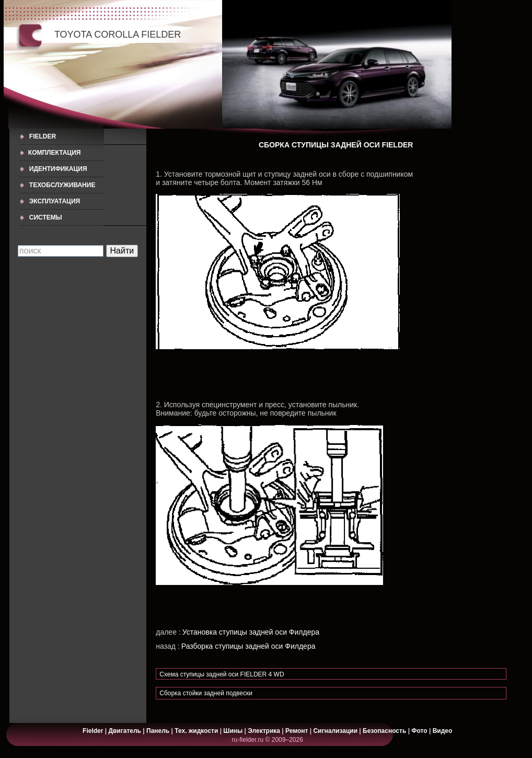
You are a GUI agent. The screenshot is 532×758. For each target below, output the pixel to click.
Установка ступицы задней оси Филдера (251, 632)
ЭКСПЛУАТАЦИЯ (55, 201)
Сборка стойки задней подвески (206, 693)
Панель (158, 731)
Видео (443, 731)
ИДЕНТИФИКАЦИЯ (58, 169)
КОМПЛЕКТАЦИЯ (55, 153)
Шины (233, 731)
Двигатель (125, 731)
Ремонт (297, 731)
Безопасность (384, 731)
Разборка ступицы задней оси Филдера (248, 646)
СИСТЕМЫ (46, 217)
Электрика (265, 731)
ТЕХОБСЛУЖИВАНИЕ (62, 185)
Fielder (43, 136)
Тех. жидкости (197, 731)
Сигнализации (335, 731)
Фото (419, 731)
